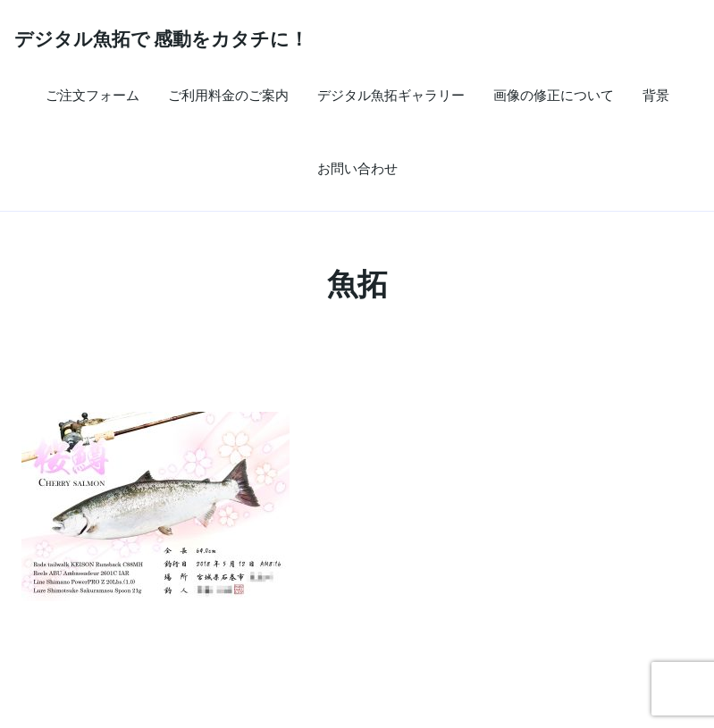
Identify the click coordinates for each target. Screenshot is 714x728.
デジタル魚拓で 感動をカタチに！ (161, 38)
